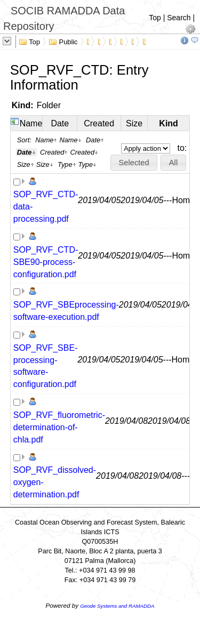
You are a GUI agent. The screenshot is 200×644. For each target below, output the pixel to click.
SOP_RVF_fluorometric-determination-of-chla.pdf (59, 427)
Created (99, 123)
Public (63, 41)
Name (31, 123)
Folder (49, 105)
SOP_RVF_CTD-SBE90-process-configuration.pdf (46, 262)
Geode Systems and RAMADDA (117, 606)
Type (67, 164)
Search (179, 18)
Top (155, 18)
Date (60, 123)
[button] (134, 163)
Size (134, 123)
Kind (169, 123)
